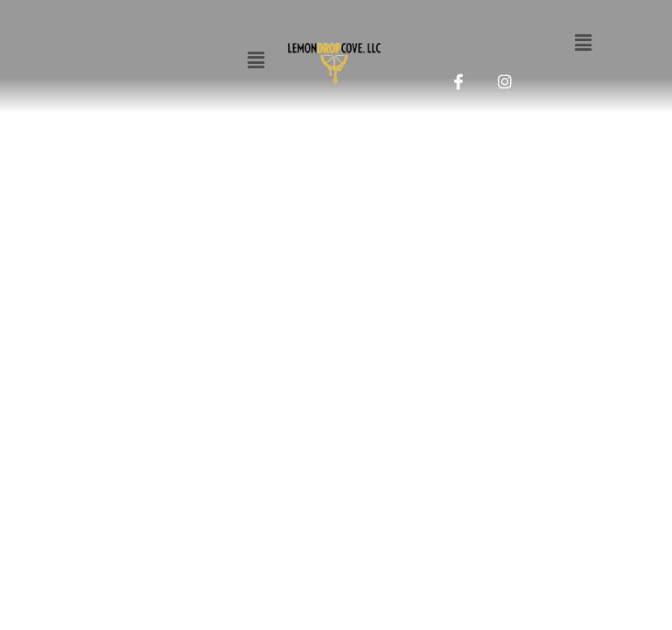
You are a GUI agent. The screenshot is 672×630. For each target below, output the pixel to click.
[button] (255, 60)
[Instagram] (505, 77)
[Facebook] (458, 77)
